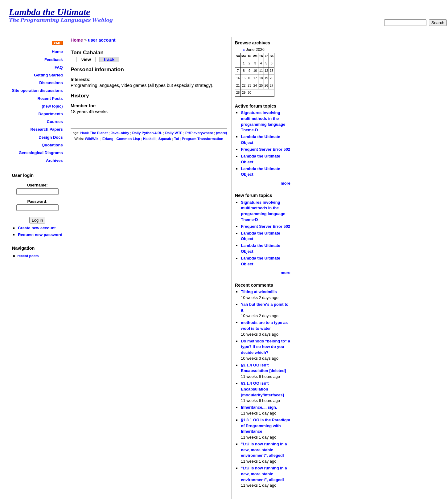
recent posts (28, 256)
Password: (37, 201)
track (109, 59)
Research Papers (47, 129)
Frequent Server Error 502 (265, 149)
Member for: (83, 106)
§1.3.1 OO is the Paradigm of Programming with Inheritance (265, 426)
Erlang (108, 139)
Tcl (176, 139)
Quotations (52, 145)
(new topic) (52, 106)
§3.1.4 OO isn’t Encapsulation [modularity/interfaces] (262, 389)
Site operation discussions (37, 90)
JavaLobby (120, 133)
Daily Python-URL (147, 133)
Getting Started (48, 75)
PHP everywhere (199, 133)
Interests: (81, 80)
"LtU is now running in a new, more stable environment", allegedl (264, 450)
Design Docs (51, 137)
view (86, 59)
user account (102, 40)
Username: (37, 185)
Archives (54, 160)
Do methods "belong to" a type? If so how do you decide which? (265, 347)
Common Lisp (128, 139)
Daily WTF (174, 133)
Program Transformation (203, 139)
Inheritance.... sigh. (259, 407)
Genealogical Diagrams (41, 153)
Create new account (37, 228)
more (286, 183)
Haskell (149, 139)
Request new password (40, 235)
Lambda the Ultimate (50, 12)
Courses (55, 122)
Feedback (54, 60)
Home (57, 52)
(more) (222, 133)
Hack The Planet (94, 133)
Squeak (165, 139)
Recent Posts (50, 98)
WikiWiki (92, 139)
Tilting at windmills (259, 292)
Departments (50, 114)
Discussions (51, 83)
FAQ (59, 67)
